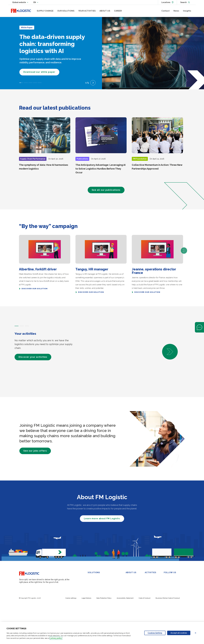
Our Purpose (131, 581)
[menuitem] (45, 11)
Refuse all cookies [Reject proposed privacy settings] (197, 633)
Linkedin (169, 578)
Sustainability (131, 587)
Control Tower (113, 576)
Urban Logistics (94, 601)
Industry (148, 587)
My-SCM (92, 614)
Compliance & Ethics (134, 591)
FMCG (147, 578)
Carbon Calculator (95, 617)
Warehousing (93, 578)
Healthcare (149, 591)
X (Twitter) (170, 581)
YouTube (169, 587)
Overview (130, 578)
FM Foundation (132, 594)
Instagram (170, 591)
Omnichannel (93, 587)
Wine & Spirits (151, 594)
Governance (131, 584)
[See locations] (167, 2)
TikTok (168, 594)
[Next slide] (93, 83)
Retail (147, 581)
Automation (93, 610)
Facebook (170, 584)
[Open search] (185, 2)
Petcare (148, 597)
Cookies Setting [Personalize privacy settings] (155, 633)
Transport (92, 591)
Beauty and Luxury (153, 584)
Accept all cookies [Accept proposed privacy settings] (179, 633)
